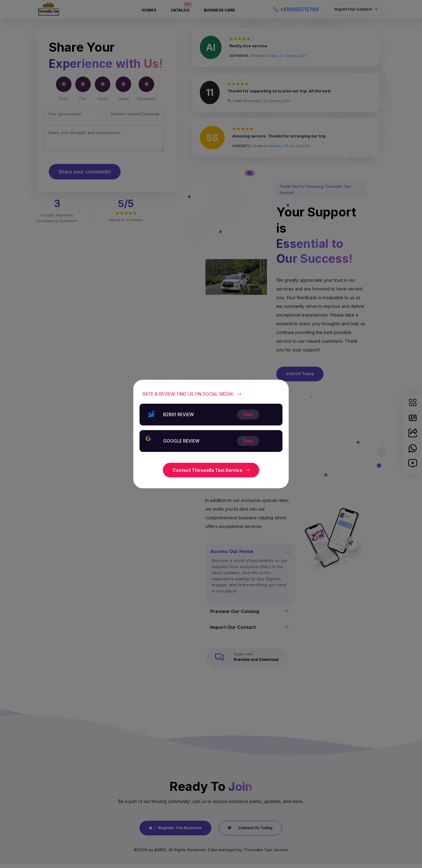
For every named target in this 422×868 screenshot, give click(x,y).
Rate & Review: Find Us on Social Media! (192, 394)
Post (248, 441)
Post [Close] (248, 414)
